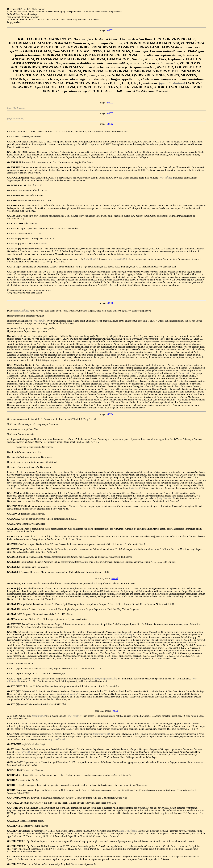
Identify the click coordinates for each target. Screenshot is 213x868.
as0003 (110, 113)
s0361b (115, 578)
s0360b (110, 303)
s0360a (110, 124)
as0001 (110, 30)
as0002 (110, 103)
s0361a (110, 414)
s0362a (115, 711)
